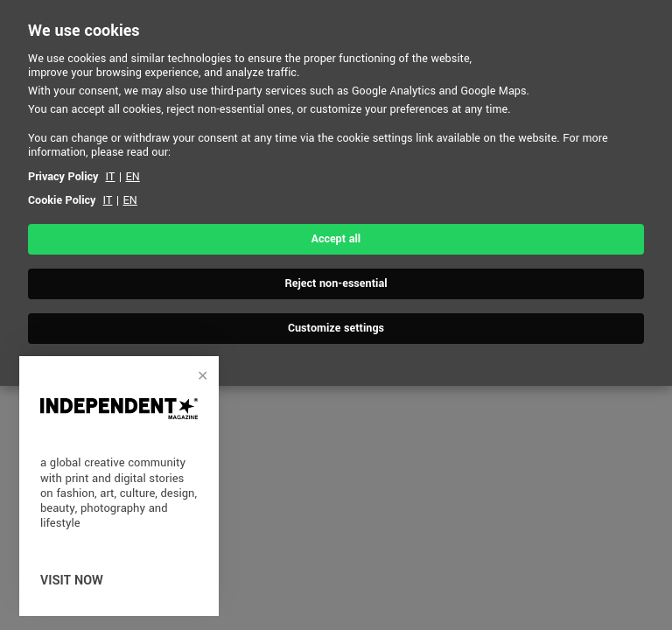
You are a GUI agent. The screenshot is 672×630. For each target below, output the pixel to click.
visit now (72, 581)
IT (111, 177)
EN (132, 177)
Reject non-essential (336, 283)
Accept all (336, 239)
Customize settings (336, 328)
